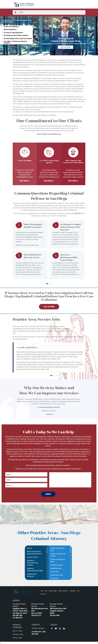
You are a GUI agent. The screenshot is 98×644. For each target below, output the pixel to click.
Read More (25, 181)
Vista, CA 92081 (37, 613)
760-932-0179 (36, 615)
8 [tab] (72, 376)
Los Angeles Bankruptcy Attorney (48, 407)
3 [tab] (57, 376)
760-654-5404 (55, 615)
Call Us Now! (65, 47)
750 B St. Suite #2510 (20, 611)
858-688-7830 (18, 615)
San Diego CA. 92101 (20, 613)
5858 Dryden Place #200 (58, 609)
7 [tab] (69, 376)
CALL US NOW (49, 307)
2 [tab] (50, 284)
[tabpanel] (49, 251)
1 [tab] (47, 284)
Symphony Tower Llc (20, 609)
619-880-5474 (77, 214)
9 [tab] (75, 376)
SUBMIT (48, 494)
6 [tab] (66, 376)
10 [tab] (78, 376)
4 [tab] (60, 376)
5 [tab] (63, 376)
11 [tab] (81, 376)
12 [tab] (84, 376)
